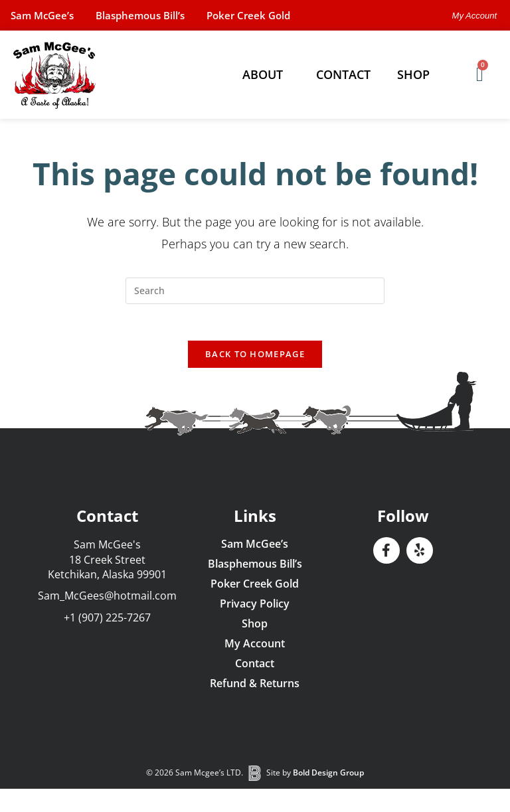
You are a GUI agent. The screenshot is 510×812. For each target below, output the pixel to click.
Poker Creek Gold (272, 15)
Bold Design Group (328, 776)
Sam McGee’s (47, 15)
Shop (417, 74)
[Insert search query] (255, 291)
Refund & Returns (255, 687)
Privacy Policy (255, 608)
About (266, 74)
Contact (343, 74)
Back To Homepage (255, 358)
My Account (255, 647)
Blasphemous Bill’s (154, 15)
